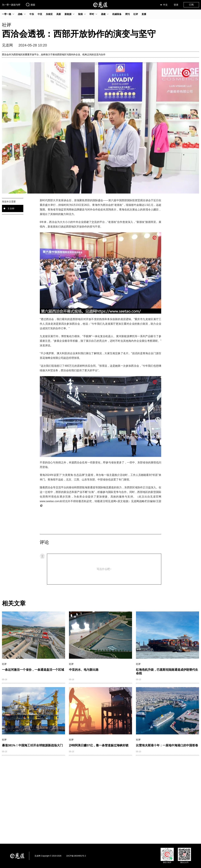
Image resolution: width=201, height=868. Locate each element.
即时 (92, 14)
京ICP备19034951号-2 (76, 856)
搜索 (30, 5)
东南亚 (49, 14)
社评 (136, 14)
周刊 (127, 14)
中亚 (40, 14)
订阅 (191, 5)
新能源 (68, 14)
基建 (103, 14)
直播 (144, 14)
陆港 (80, 14)
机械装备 (117, 14)
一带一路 (7, 14)
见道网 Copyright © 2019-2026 (48, 856)
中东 (32, 14)
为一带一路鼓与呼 (11, 5)
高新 (59, 14)
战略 (20, 14)
